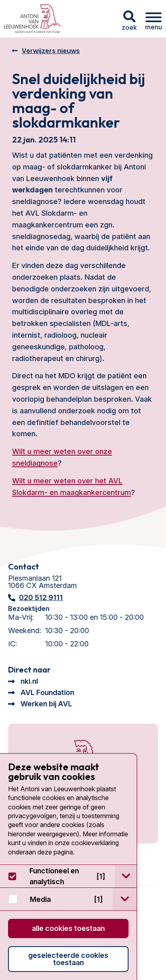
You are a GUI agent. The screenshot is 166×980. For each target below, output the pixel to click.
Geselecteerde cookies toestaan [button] (68, 959)
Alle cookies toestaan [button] (68, 928)
